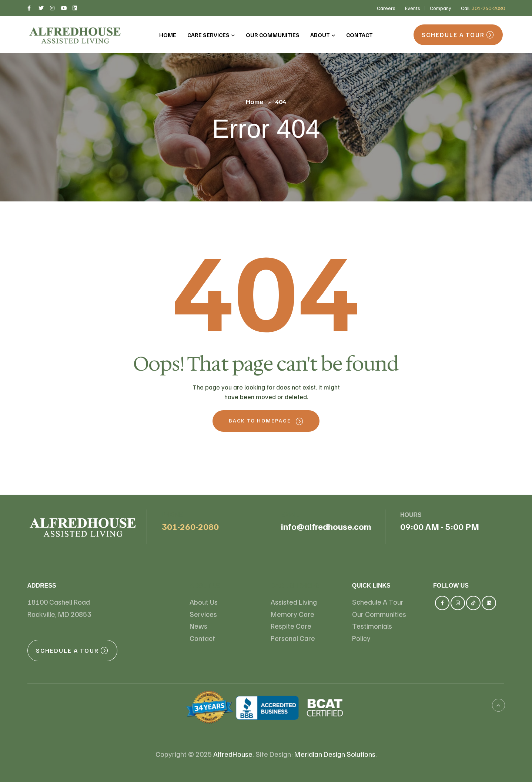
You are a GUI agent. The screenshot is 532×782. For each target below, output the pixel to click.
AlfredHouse (233, 754)
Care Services (295, 586)
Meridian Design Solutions (335, 754)
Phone (172, 515)
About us (205, 586)
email (290, 515)
